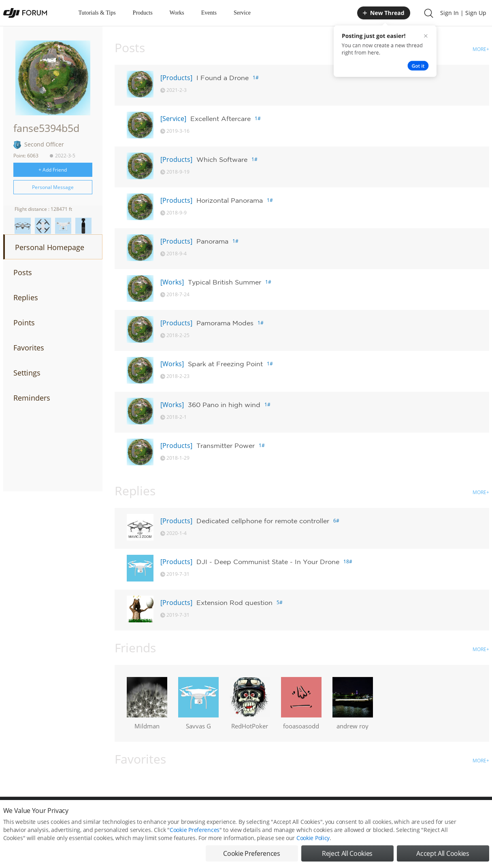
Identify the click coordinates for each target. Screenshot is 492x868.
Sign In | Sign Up (463, 13)
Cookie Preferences (195, 839)
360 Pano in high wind (224, 405)
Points (24, 323)
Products (143, 13)
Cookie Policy (313, 847)
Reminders (32, 398)
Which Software (222, 159)
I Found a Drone (223, 78)
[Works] (172, 282)
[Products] (176, 78)
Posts (23, 272)
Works (177, 13)
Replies (26, 297)
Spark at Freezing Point (225, 364)
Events (209, 13)
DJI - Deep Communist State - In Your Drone (268, 562)
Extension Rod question (234, 603)
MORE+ (481, 49)
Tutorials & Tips (97, 13)
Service (242, 13)
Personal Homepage (50, 247)
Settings (27, 373)
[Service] (173, 119)
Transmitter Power (226, 446)
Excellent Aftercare (220, 119)
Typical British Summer (225, 282)
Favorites (29, 348)
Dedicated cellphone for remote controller (263, 521)
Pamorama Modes (225, 323)
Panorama (212, 241)
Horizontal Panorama (230, 200)
